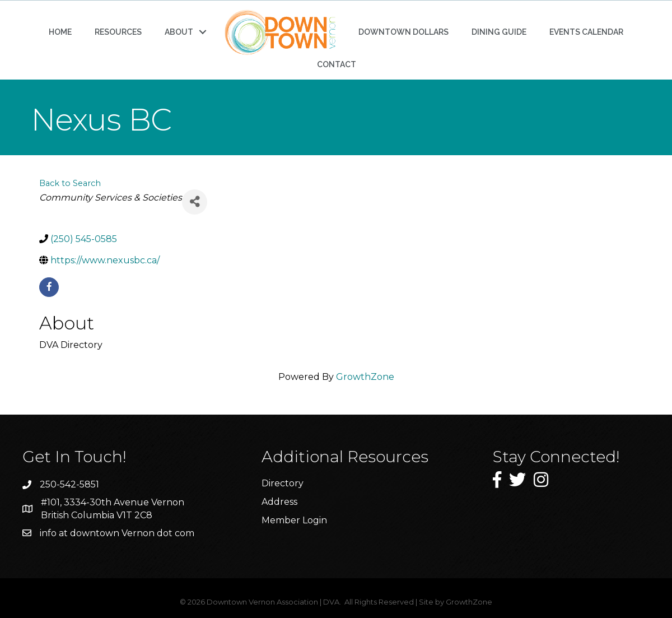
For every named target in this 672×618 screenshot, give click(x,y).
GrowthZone (365, 377)
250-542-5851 (69, 484)
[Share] (195, 202)
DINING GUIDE (499, 32)
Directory (283, 483)
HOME (60, 32)
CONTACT (337, 64)
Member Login (294, 520)
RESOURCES (118, 32)
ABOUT (179, 32)
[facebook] (49, 287)
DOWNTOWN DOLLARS (403, 32)
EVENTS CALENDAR (586, 32)
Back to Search (70, 183)
